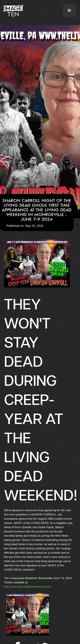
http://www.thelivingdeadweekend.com (28, 587)
